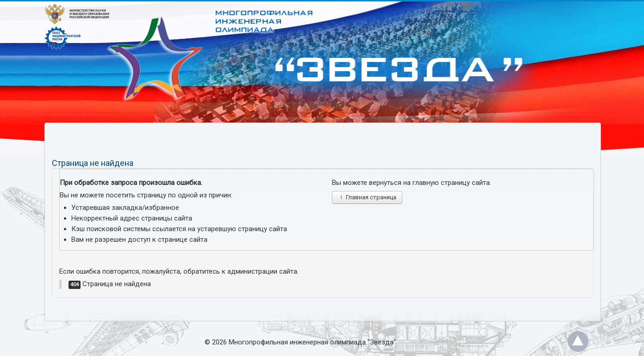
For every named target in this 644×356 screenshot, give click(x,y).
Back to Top (578, 341)
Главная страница (367, 197)
